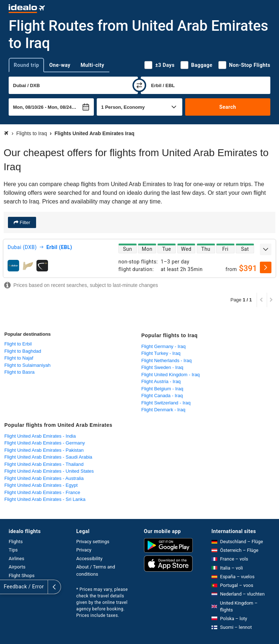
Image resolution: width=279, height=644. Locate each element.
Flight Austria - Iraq (161, 381)
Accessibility (89, 559)
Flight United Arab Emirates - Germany (45, 443)
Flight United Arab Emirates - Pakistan (44, 450)
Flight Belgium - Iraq (162, 389)
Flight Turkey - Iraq (161, 353)
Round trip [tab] (26, 65)
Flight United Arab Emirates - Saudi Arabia (48, 457)
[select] (266, 267)
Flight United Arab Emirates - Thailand (44, 464)
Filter (24, 222)
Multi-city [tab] (92, 65)
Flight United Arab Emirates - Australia (44, 478)
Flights (16, 542)
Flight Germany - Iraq (164, 346)
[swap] (139, 85)
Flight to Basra (19, 372)
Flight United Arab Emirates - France (42, 492)
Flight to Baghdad (23, 351)
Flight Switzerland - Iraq (166, 403)
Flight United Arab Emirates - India (40, 436)
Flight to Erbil (18, 344)
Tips (13, 550)
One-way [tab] (60, 65)
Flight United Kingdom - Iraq (171, 375)
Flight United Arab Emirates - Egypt (41, 485)
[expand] (266, 249)
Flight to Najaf (19, 358)
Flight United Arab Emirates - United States (49, 471)
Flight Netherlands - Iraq (167, 360)
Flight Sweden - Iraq (162, 367)
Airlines (16, 559)
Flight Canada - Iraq (162, 396)
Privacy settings (93, 542)
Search (228, 107)
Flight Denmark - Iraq (164, 410)
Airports (17, 567)
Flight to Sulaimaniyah (27, 365)
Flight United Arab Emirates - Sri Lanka (45, 499)
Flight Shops (22, 576)
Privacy (84, 550)
